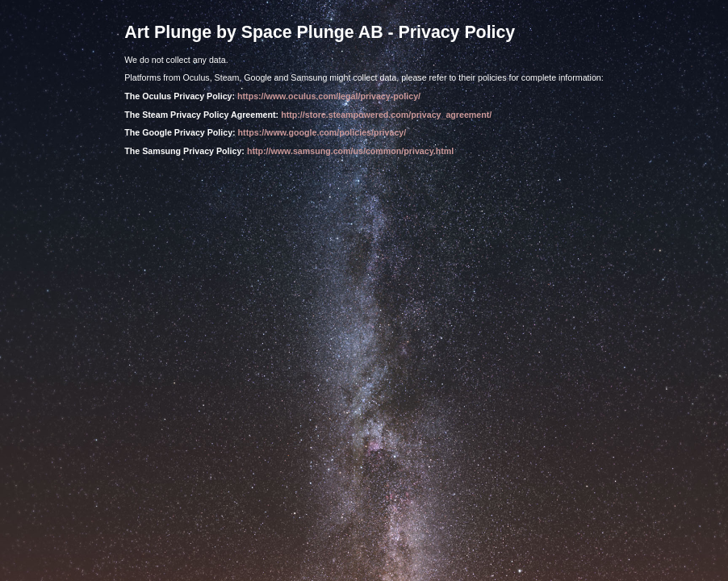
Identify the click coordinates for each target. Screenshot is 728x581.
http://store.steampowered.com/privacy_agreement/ (386, 115)
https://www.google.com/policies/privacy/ (322, 132)
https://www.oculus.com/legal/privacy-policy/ (329, 96)
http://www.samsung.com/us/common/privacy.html (350, 151)
